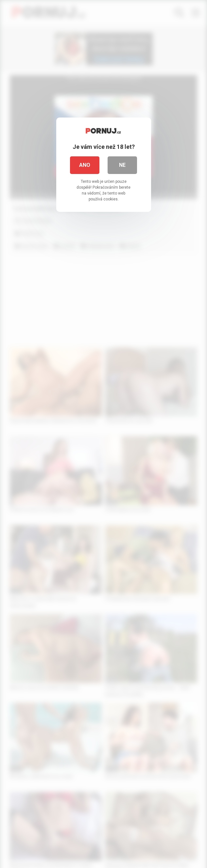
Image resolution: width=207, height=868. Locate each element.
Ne (122, 165)
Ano (85, 165)
